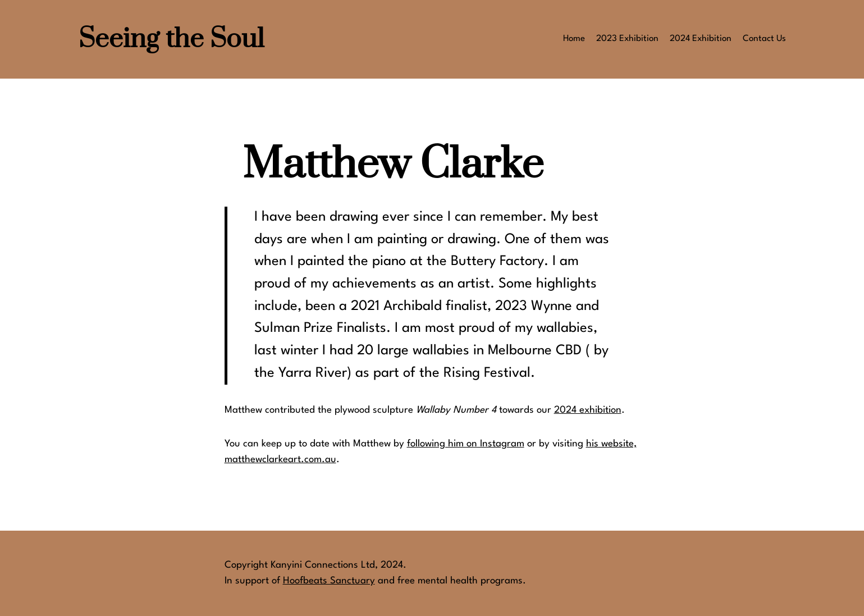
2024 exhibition (588, 410)
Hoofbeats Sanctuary (329, 581)
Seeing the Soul (172, 39)
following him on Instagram (466, 444)
